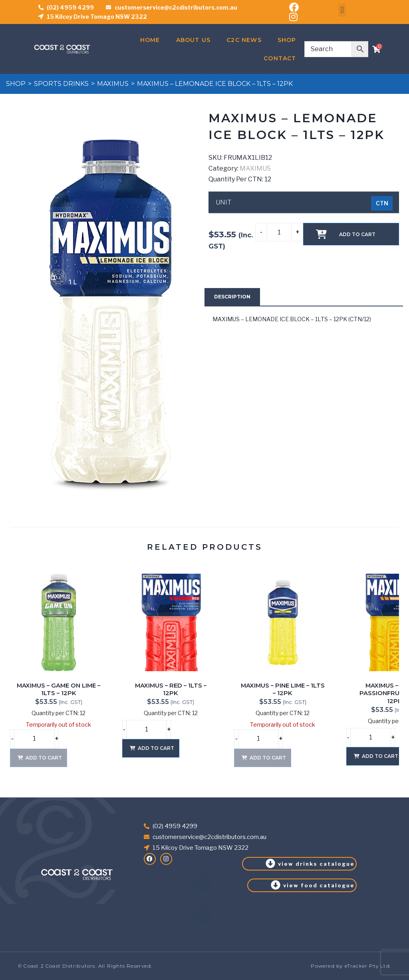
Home (150, 40)
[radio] (382, 203)
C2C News (244, 40)
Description (232, 297)
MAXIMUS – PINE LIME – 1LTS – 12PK (283, 690)
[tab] (232, 297)
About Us (194, 40)
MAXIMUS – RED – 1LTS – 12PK (171, 690)
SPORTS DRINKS (61, 84)
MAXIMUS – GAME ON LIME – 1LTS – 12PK (59, 690)
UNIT (223, 203)
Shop (287, 40)
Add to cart (357, 234)
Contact (280, 58)
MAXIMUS (113, 84)
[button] (342, 10)
